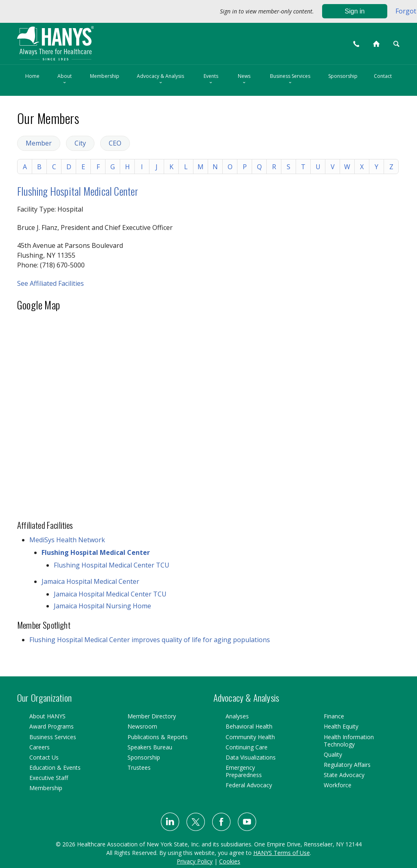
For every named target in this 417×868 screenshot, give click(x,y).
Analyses (237, 716)
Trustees (139, 768)
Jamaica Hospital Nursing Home (102, 606)
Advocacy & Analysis (160, 80)
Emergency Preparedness (244, 771)
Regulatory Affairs (347, 765)
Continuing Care (247, 747)
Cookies (230, 861)
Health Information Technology (349, 741)
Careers (40, 747)
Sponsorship (343, 76)
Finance (334, 716)
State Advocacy (344, 775)
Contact (383, 76)
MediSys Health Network (67, 540)
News (244, 80)
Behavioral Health (249, 726)
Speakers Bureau (150, 747)
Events (211, 80)
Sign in (355, 11)
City (80, 143)
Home (32, 76)
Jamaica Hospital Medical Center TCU (110, 594)
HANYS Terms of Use (282, 853)
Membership (105, 76)
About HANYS (47, 716)
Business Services (290, 80)
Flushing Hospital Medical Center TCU (112, 565)
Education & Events (55, 768)
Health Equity (341, 726)
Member (39, 143)
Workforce (338, 785)
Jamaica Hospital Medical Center (90, 581)
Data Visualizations (251, 757)
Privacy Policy (195, 861)
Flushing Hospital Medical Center (78, 191)
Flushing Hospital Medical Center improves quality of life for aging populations (150, 640)
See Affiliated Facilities (50, 283)
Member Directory (152, 716)
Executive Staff (49, 778)
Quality (333, 754)
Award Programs (52, 726)
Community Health (250, 737)
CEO (115, 143)
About (65, 80)
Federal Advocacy (249, 785)
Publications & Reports (158, 737)
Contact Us (44, 757)
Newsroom (142, 726)
